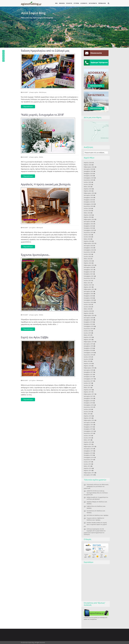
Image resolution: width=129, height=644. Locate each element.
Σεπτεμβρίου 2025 (89, 178)
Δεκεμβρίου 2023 (89, 224)
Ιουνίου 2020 (87, 307)
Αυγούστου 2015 (88, 433)
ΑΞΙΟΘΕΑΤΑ (84, 3)
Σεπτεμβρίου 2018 (89, 353)
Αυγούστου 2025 (88, 180)
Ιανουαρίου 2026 (88, 169)
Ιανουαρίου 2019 (88, 344)
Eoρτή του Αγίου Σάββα (35, 337)
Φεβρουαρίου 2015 (89, 446)
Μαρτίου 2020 (88, 313)
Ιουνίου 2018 (87, 359)
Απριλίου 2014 (88, 468)
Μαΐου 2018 (87, 361)
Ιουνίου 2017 (87, 385)
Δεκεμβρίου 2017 (89, 372)
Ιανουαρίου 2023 (88, 246)
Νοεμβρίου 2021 (88, 272)
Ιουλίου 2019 (87, 331)
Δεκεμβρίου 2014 (89, 451)
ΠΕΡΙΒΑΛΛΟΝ (102, 3)
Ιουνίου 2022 (87, 257)
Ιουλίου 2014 (87, 462)
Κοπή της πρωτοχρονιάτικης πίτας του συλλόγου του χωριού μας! (96, 493)
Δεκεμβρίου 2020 (89, 294)
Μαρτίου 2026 (88, 165)
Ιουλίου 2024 (87, 208)
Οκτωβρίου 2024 (88, 202)
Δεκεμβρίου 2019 (89, 320)
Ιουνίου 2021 (87, 281)
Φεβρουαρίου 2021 (89, 289)
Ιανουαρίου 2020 (88, 318)
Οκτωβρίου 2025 (88, 176)
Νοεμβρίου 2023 (88, 226)
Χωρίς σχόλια (34, 92)
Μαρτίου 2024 (88, 217)
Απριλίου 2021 (88, 285)
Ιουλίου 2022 (87, 254)
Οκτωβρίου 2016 (88, 403)
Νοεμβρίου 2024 (88, 200)
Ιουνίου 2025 (87, 184)
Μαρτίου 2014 (88, 470)
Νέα (42, 157)
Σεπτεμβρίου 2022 (89, 250)
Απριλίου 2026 (88, 163)
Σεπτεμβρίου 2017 (89, 379)
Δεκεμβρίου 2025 (89, 171)
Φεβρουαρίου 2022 (89, 265)
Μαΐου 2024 (87, 213)
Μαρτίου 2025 (88, 191)
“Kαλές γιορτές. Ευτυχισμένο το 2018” (42, 115)
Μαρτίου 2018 (88, 366)
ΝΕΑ (56, 3)
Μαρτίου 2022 (88, 263)
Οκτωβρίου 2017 (88, 377)
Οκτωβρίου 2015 (88, 429)
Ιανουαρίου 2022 (88, 267)
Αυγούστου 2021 (88, 278)
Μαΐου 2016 (87, 414)
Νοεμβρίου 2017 (88, 374)
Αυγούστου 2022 (88, 252)
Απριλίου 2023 (88, 241)
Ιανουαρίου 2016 (88, 422)
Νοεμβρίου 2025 (88, 174)
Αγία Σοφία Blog (33, 13)
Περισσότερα (28, 106)
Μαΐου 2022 (87, 259)
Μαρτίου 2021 (88, 287)
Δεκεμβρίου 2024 (89, 198)
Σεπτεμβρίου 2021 (89, 276)
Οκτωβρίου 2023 (88, 228)
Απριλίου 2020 (88, 311)
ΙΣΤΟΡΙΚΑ (76, 3)
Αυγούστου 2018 (88, 355)
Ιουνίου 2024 (87, 211)
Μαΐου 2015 (87, 440)
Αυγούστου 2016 (88, 407)
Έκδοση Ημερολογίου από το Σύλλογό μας (45, 51)
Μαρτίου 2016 (88, 418)
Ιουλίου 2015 (87, 436)
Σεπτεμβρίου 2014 (89, 457)
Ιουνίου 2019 (87, 333)
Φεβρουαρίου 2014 (89, 473)
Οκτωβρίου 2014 (88, 455)
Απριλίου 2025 (88, 189)
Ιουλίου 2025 (87, 182)
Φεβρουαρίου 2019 (89, 342)
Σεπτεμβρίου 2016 (89, 405)
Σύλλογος (44, 92)
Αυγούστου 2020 (88, 302)
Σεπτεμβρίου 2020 (89, 300)
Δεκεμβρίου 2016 (89, 398)
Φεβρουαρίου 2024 (89, 219)
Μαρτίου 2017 (88, 392)
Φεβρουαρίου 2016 (89, 420)
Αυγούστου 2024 (88, 206)
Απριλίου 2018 (88, 363)
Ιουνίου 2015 (87, 438)
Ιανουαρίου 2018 (88, 370)
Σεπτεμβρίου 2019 (89, 326)
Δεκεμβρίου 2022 (89, 248)
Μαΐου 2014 (87, 466)
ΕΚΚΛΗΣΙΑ (62, 3)
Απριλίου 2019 (88, 337)
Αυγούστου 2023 (88, 232)
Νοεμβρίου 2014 (88, 453)
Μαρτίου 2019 (88, 340)
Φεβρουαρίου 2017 (89, 394)
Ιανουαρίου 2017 (88, 396)
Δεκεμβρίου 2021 (89, 270)
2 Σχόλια (33, 228)
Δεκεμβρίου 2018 (89, 346)
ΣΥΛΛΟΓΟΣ (69, 3)
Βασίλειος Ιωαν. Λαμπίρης (101, 515)
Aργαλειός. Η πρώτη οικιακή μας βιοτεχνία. (46, 184)
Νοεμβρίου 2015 (88, 427)
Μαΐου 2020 (87, 309)
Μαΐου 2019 (87, 335)
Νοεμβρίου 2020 (88, 296)
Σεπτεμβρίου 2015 (89, 431)
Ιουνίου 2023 (87, 237)
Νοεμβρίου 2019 (88, 322)
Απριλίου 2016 (88, 416)
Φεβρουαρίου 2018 (89, 368)
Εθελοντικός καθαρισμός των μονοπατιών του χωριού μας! (96, 486)
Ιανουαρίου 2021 (88, 291)
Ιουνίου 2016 (87, 412)
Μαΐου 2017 (87, 387)
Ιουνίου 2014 (87, 464)
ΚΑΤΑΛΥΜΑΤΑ (93, 3)
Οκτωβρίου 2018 (88, 350)
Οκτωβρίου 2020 (88, 298)
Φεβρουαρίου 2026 (89, 167)
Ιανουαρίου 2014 (88, 475)
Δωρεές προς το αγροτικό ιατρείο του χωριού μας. (95, 524)
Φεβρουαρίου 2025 (89, 193)
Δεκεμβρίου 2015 (89, 425)
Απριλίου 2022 (88, 261)
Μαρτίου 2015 (88, 444)
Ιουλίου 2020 (87, 304)
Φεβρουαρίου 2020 (89, 315)
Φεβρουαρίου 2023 (89, 243)
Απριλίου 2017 (88, 390)
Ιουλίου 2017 (87, 383)
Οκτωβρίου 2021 (88, 274)
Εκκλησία (41, 380)
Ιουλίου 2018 (87, 357)
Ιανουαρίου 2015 (88, 449)
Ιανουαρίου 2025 (88, 195)
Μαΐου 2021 (87, 283)
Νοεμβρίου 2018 (88, 348)
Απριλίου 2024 (88, 215)
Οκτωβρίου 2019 (88, 324)
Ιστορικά (40, 228)
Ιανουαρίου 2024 (88, 222)
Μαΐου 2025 (87, 187)
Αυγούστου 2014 (88, 460)
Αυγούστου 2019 (88, 329)
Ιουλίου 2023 (87, 235)
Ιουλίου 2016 (87, 409)
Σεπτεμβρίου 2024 (89, 204)
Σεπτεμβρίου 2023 (89, 230)
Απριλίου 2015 (88, 442)
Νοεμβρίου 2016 (88, 401)
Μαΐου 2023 (87, 239)
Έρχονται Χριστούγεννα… (35, 255)
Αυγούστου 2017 (88, 381)
